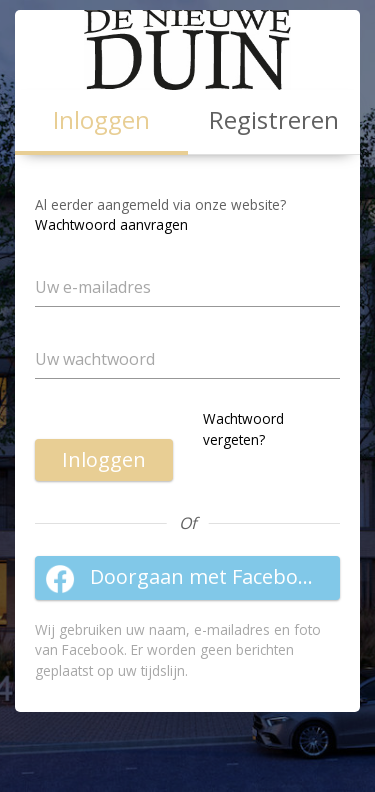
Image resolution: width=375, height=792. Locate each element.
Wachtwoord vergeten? (243, 428)
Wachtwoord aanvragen (111, 224)
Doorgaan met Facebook (183, 578)
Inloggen (104, 459)
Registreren (274, 119)
